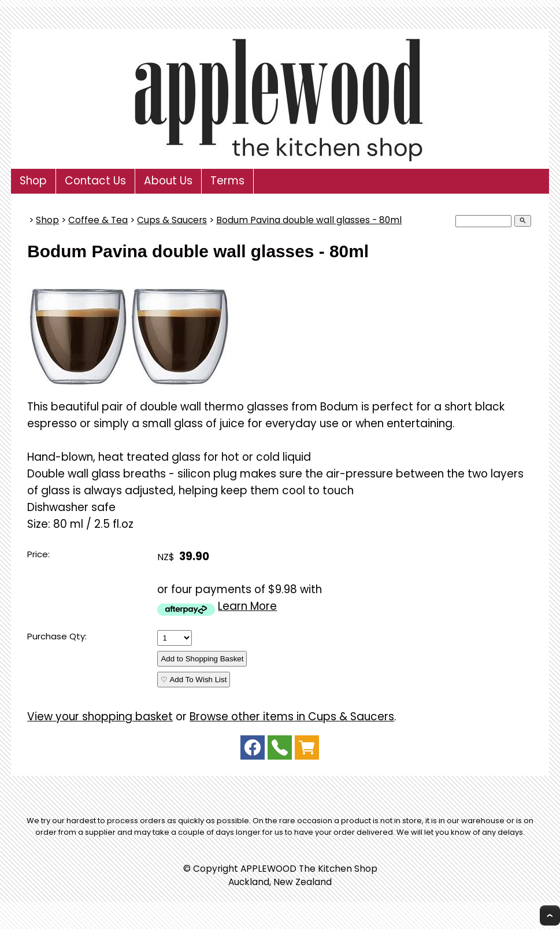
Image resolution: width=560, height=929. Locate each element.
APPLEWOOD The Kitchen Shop (309, 869)
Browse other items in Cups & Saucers (292, 717)
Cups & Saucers (172, 220)
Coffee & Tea (98, 220)
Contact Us (95, 181)
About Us (168, 181)
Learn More (247, 606)
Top (550, 915)
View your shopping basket (100, 717)
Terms (227, 181)
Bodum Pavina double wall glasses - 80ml (309, 220)
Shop (33, 181)
